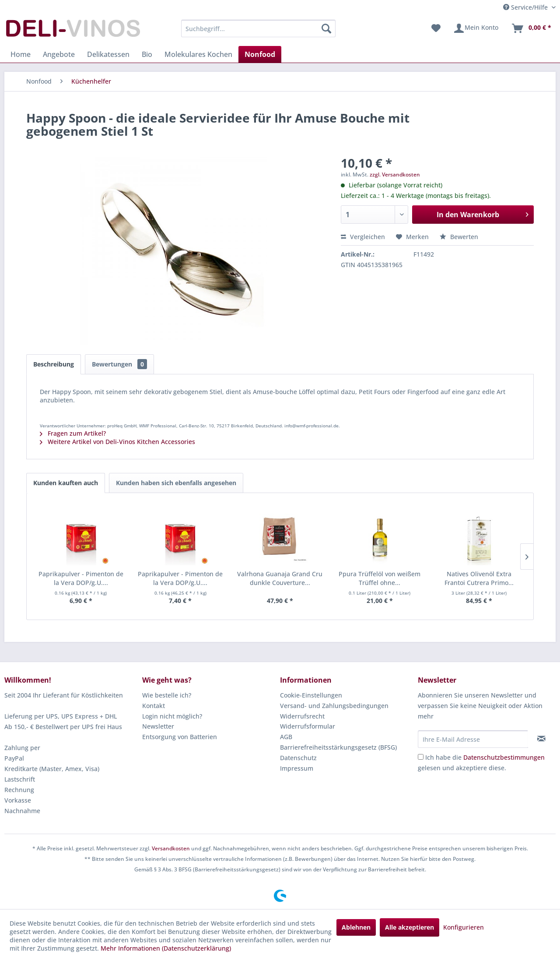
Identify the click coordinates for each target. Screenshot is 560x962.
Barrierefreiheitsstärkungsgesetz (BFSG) (338, 747)
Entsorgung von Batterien (180, 737)
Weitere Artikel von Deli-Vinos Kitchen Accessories (117, 442)
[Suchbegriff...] (258, 28)
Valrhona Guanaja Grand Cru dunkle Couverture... (280, 578)
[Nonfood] (260, 54)
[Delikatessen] (108, 54)
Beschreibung (54, 364)
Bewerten (459, 237)
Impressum (297, 768)
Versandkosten (171, 848)
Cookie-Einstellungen (311, 695)
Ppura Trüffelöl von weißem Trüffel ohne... (380, 578)
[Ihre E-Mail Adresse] (473, 739)
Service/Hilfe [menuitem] (526, 7)
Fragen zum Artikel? (73, 433)
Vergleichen (363, 237)
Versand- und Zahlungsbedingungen (334, 706)
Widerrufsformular (308, 726)
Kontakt (154, 706)
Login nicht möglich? (172, 716)
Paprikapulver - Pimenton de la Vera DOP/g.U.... (81, 578)
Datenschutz (298, 758)
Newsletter (158, 726)
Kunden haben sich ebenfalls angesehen (176, 483)
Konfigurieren (464, 927)
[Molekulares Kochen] (198, 54)
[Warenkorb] (531, 28)
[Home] (21, 54)
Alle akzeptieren (409, 927)
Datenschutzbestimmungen (504, 757)
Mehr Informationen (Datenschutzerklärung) (166, 948)
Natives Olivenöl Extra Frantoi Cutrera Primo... (479, 578)
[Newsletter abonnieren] (541, 739)
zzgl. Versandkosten (395, 174)
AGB (286, 737)
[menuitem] (258, 28)
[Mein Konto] (476, 28)
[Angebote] (59, 54)
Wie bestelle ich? (167, 695)
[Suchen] (326, 28)
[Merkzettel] (436, 28)
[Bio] (147, 54)
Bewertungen (119, 364)
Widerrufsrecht (302, 716)
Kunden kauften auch (66, 483)
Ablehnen (356, 927)
